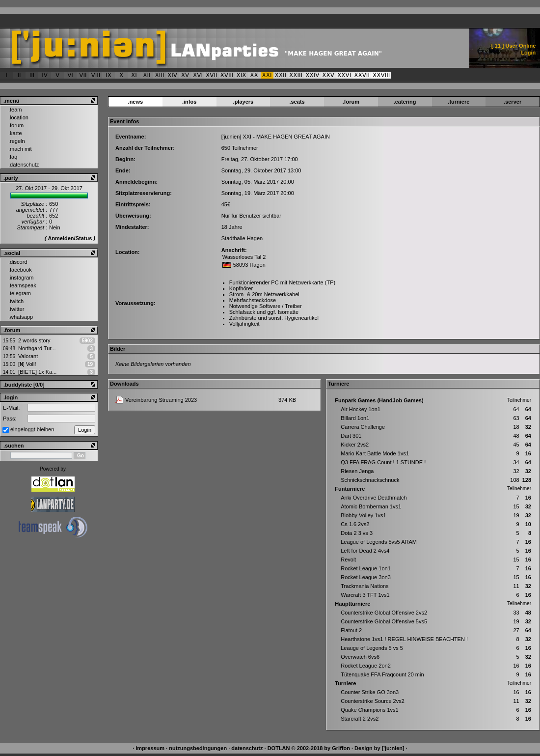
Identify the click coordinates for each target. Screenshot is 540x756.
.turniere (459, 102)
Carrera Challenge (363, 427)
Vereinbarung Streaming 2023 (161, 400)
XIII (160, 75)
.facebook (20, 270)
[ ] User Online (514, 46)
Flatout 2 (351, 630)
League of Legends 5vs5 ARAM (379, 542)
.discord (18, 262)
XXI (267, 75)
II (19, 75)
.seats (297, 102)
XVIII (227, 75)
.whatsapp (21, 317)
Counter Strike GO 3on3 (370, 692)
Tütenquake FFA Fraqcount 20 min (382, 674)
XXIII (296, 75)
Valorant (28, 356)
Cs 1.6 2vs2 (355, 524)
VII (83, 75)
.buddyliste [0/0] (24, 385)
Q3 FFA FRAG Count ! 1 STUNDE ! (383, 462)
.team (15, 110)
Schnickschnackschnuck (370, 480)
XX (254, 75)
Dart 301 (351, 436)
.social (12, 253)
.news (136, 102)
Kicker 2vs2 (355, 445)
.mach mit (20, 149)
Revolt (348, 560)
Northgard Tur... (37, 348)
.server (513, 102)
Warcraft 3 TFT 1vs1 (365, 595)
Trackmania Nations (364, 586)
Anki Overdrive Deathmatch (374, 498)
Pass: (10, 419)
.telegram (20, 293)
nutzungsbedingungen (198, 748)
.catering (405, 102)
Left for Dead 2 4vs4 (365, 551)
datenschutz (247, 748)
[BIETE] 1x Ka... (37, 372)
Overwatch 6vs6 (360, 657)
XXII (281, 75)
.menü (11, 101)
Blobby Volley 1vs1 (363, 515)
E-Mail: (11, 408)
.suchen (14, 446)
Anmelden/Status (70, 238)
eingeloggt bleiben (32, 429)
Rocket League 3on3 (366, 577)
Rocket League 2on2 (366, 666)
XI (134, 75)
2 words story (34, 340)
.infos (189, 102)
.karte (15, 133)
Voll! (27, 364)
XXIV (312, 75)
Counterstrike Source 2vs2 (373, 701)
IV (45, 75)
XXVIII (381, 75)
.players (243, 102)
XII (147, 75)
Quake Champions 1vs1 (369, 710)
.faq (13, 157)
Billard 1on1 (355, 418)
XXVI (344, 75)
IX (108, 75)
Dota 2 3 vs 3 (357, 533)
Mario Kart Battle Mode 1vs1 (375, 453)
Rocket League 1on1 (366, 568)
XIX (242, 75)
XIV (172, 75)
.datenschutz (24, 165)
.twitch (16, 301)
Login (528, 53)
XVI (198, 75)
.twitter (16, 309)
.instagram (21, 278)
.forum (16, 125)
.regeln (17, 141)
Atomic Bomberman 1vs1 (371, 506)
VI (70, 75)
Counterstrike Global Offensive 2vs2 (384, 613)
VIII (96, 75)
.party (11, 178)
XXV (328, 75)
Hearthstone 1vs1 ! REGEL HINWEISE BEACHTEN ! (404, 639)
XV (185, 75)
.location (18, 117)
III (32, 75)
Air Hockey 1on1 (361, 409)
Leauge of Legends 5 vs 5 (372, 648)
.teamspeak (22, 285)
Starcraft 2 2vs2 (360, 719)
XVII (212, 75)
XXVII (362, 75)
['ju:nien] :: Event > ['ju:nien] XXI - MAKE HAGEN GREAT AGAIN (204, 48)
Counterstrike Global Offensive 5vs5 (384, 621)
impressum (150, 748)
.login (11, 397)
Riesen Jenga (357, 471)
